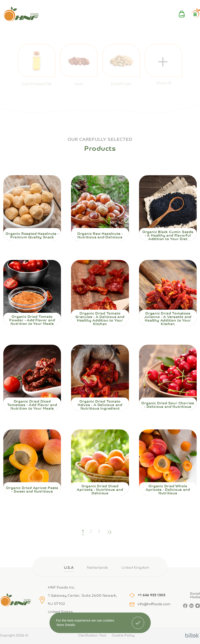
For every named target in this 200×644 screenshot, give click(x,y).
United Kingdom (135, 568)
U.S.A (69, 568)
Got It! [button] (138, 620)
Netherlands (97, 568)
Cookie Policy (123, 636)
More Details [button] (66, 625)
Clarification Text (92, 636)
